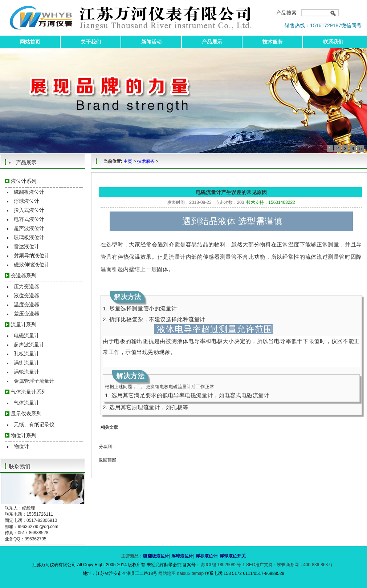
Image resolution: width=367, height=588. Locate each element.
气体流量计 (26, 403)
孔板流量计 (26, 354)
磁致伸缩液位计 (32, 265)
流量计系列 (24, 325)
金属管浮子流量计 (34, 381)
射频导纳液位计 (32, 255)
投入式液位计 (29, 210)
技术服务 (273, 42)
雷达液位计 (26, 246)
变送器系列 (24, 275)
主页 (128, 161)
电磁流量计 (26, 335)
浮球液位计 (26, 201)
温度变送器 (26, 305)
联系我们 (333, 42)
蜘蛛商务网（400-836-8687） (306, 565)
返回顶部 (107, 460)
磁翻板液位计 (29, 192)
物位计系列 (24, 435)
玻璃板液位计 (29, 237)
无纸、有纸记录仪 (34, 424)
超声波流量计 (29, 345)
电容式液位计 (29, 219)
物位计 (21, 446)
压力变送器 (26, 286)
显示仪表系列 (26, 414)
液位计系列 (24, 181)
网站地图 (168, 573)
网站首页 (30, 42)
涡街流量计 (26, 363)
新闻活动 (151, 42)
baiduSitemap (190, 573)
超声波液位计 (29, 228)
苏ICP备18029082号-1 (223, 565)
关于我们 (91, 42)
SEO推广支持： (262, 565)
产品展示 (212, 42)
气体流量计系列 (29, 392)
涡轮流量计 (26, 372)
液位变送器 (26, 295)
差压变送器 (26, 314)
